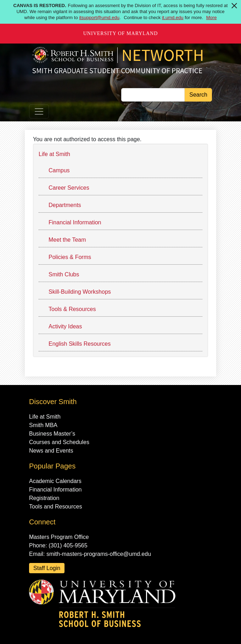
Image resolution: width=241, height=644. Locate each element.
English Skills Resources (80, 344)
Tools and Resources (55, 507)
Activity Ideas (65, 326)
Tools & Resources (72, 309)
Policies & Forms (70, 257)
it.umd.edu (173, 18)
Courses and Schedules (59, 442)
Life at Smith (54, 154)
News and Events (51, 451)
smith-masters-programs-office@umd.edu (99, 554)
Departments (65, 205)
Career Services (69, 188)
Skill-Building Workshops (80, 292)
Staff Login (47, 568)
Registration (44, 498)
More (212, 18)
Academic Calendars (55, 481)
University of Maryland (121, 33)
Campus (59, 170)
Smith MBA (43, 425)
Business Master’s (52, 434)
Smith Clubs (64, 274)
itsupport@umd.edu (99, 18)
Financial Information (75, 222)
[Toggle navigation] (39, 111)
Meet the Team (67, 240)
